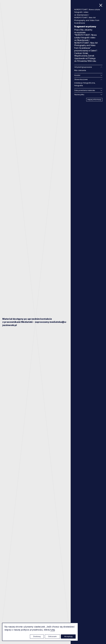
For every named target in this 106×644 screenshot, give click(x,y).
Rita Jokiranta (80, 70)
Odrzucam (52, 636)
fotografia (79, 85)
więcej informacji (94, 100)
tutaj (52, 630)
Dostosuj (37, 636)
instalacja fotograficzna (85, 83)
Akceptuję (68, 636)
